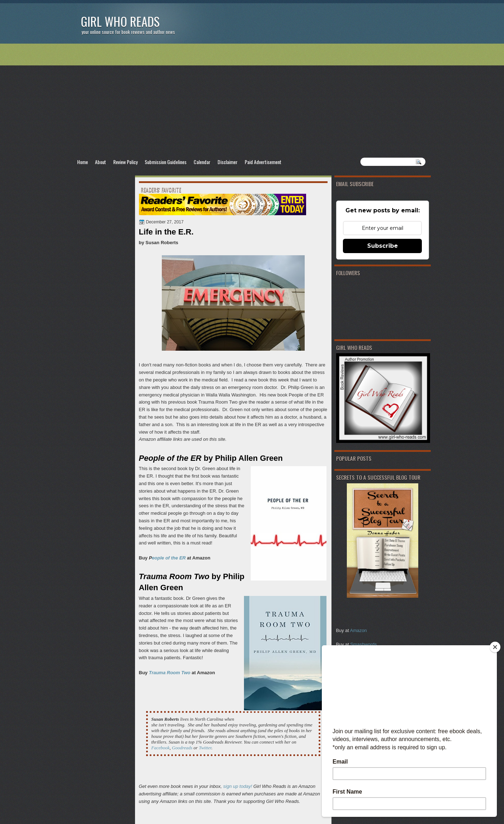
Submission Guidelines (166, 162)
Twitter (205, 748)
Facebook (161, 748)
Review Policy (125, 162)
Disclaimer (228, 162)
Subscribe (383, 246)
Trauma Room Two (170, 673)
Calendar (202, 162)
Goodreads (182, 748)
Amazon (358, 630)
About (101, 162)
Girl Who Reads (120, 21)
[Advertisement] (252, 100)
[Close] (495, 647)
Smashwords (364, 644)
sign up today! (238, 786)
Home (83, 162)
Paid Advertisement (263, 162)
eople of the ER (169, 558)
